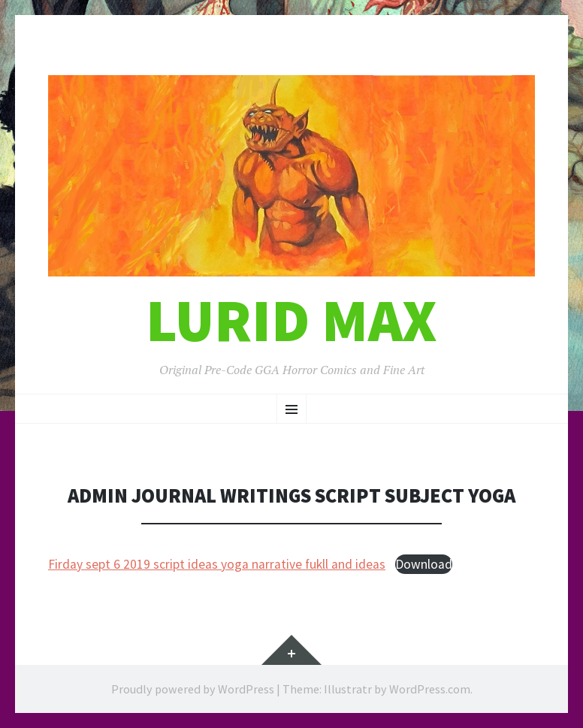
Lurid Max (291, 320)
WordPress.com (430, 689)
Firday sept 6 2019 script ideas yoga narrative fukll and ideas (217, 564)
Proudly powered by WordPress (193, 689)
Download (424, 564)
